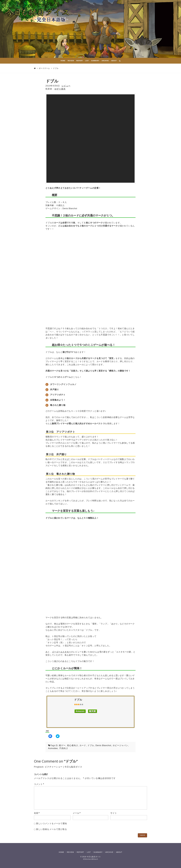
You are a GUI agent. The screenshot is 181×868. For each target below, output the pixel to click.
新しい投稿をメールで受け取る (52, 829)
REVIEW (70, 852)
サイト (114, 813)
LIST (89, 852)
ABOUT (119, 852)
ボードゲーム (44, 68)
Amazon (80, 711)
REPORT (80, 852)
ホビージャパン (120, 745)
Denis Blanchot (103, 745)
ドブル (56, 68)
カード (83, 745)
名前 (37, 813)
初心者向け (73, 745)
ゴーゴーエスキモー (61, 652)
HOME (61, 852)
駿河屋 (93, 711)
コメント (39, 784)
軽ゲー (62, 745)
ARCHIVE (109, 852)
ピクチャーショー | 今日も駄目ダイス (64, 767)
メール (77, 813)
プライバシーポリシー (90, 859)
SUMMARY (98, 852)
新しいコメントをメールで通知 (52, 823)
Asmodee (53, 748)
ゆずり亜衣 (60, 89)
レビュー (66, 86)
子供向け (63, 748)
